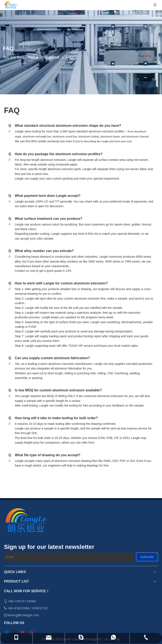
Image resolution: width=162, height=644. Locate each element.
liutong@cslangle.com (24, 615)
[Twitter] (15, 633)
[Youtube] (23, 633)
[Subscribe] (147, 557)
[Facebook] (7, 633)
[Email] (69, 557)
